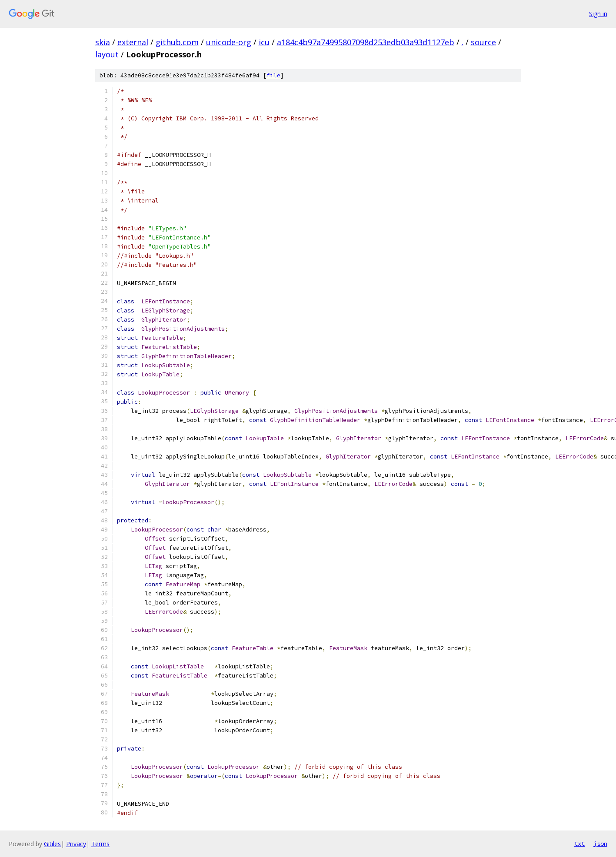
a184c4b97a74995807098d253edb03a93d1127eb (366, 42)
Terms (100, 844)
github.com (177, 42)
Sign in (598, 14)
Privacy (76, 844)
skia (103, 42)
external (133, 42)
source (483, 42)
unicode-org (229, 42)
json (600, 844)
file (273, 75)
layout (107, 54)
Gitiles (52, 844)
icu (264, 42)
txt (579, 844)
